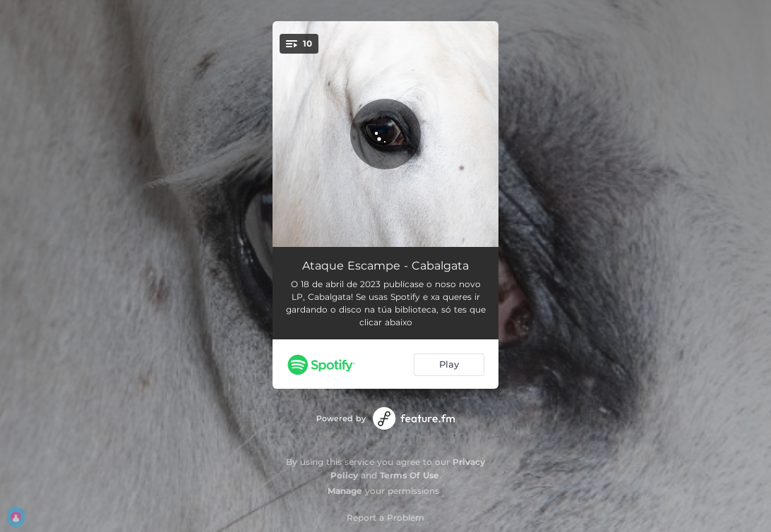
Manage (345, 491)
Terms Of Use (410, 475)
